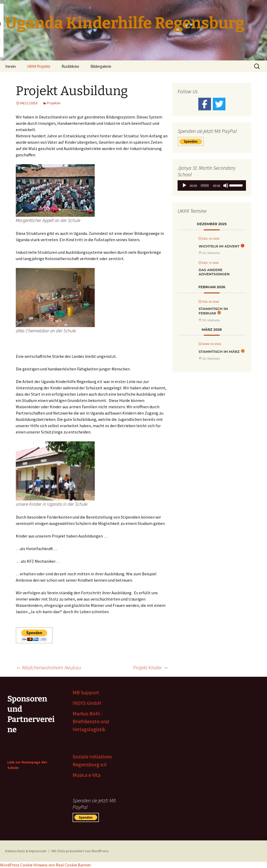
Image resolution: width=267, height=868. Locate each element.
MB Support (86, 692)
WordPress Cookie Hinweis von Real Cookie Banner (46, 865)
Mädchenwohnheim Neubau (48, 667)
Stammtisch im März (219, 352)
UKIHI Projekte (39, 66)
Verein (11, 66)
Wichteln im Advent (219, 246)
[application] (212, 185)
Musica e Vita (87, 775)
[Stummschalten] (226, 185)
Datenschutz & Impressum (26, 851)
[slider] (205, 185)
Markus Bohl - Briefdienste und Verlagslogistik (91, 721)
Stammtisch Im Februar (213, 311)
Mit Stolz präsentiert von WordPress (80, 851)
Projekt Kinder (150, 667)
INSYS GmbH (87, 703)
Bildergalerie (101, 66)
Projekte (54, 103)
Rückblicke (70, 66)
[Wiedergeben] (184, 185)
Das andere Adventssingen (214, 272)
